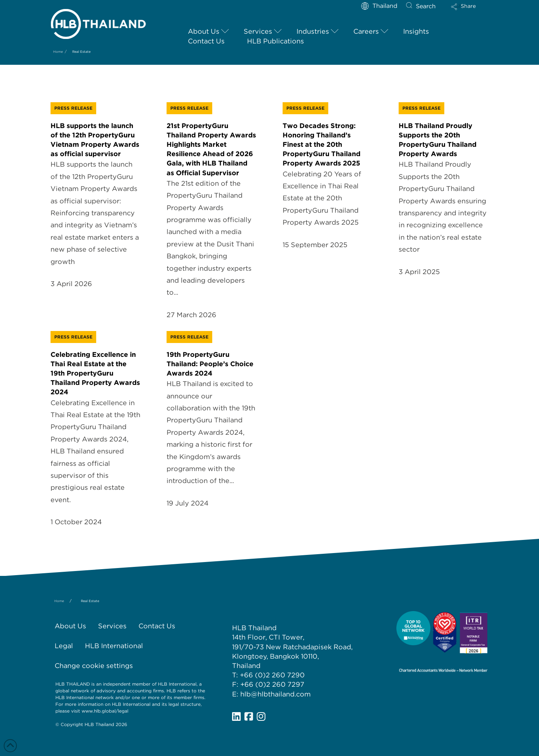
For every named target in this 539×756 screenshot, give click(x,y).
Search (426, 6)
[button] (470, 9)
